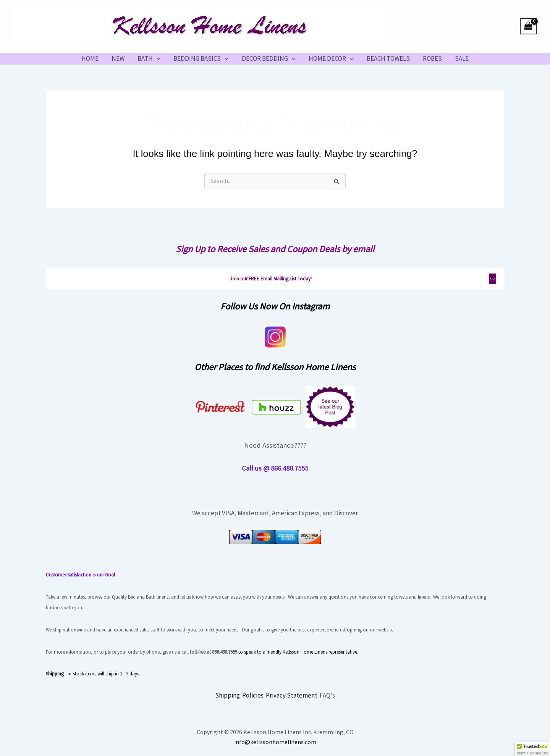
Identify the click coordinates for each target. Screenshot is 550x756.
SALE (462, 58)
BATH (149, 58)
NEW (118, 58)
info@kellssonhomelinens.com (275, 742)
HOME (90, 58)
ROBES (432, 58)
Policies (253, 695)
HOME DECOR (331, 58)
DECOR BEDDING (269, 58)
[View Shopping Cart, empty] (528, 27)
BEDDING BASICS (201, 58)
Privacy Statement (292, 695)
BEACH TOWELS (388, 58)
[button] (157, 58)
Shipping (227, 695)
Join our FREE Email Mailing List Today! (271, 279)
